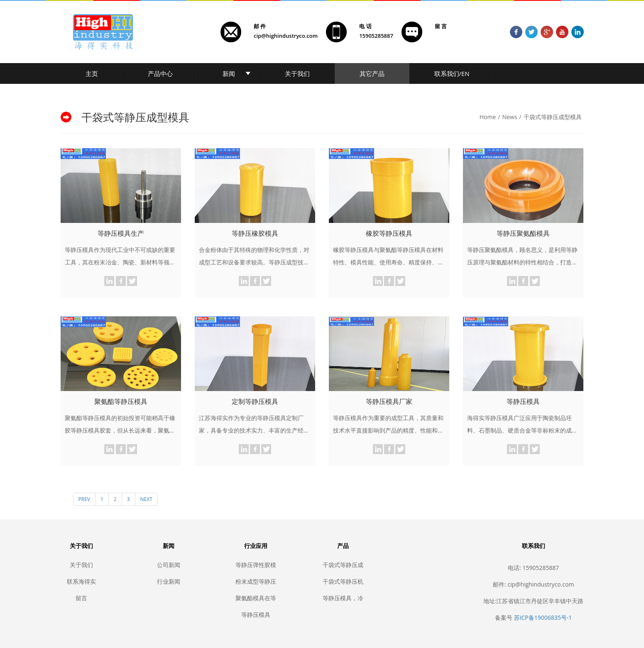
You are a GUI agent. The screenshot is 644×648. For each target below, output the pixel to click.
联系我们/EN (452, 73)
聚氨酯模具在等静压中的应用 (256, 598)
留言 (81, 598)
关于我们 (297, 73)
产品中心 (160, 73)
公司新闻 (169, 565)
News (509, 117)
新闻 (229, 73)
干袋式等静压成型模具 (553, 117)
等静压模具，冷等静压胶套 (343, 598)
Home (488, 117)
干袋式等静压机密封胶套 (343, 581)
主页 (92, 73)
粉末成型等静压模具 (256, 581)
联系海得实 (81, 581)
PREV (84, 499)
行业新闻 (169, 581)
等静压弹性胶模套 (256, 565)
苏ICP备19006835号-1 (543, 617)
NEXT (146, 499)
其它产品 (372, 73)
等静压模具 (256, 615)
